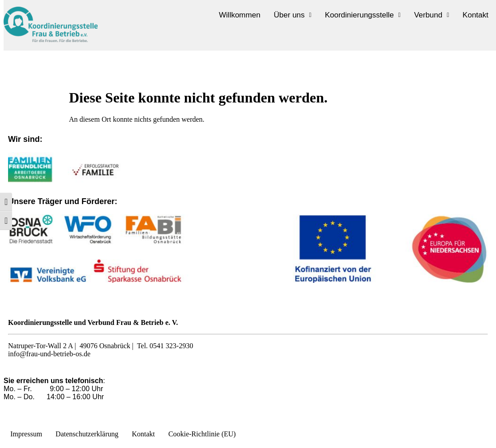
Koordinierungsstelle (363, 15)
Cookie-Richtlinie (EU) (202, 434)
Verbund (432, 15)
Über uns (293, 15)
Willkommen (240, 15)
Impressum (26, 434)
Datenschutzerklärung (87, 434)
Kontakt (475, 15)
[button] (293, 15)
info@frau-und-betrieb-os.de (49, 354)
